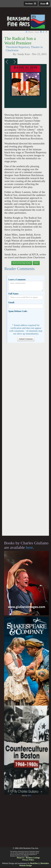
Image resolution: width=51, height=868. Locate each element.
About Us (20, 858)
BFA (30, 796)
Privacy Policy (28, 860)
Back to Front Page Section (22, 263)
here (29, 547)
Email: (12, 302)
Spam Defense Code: (18, 311)
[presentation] (29, 318)
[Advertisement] (26, 441)
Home (44, 4)
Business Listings (33, 858)
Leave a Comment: (17, 280)
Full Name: (14, 294)
